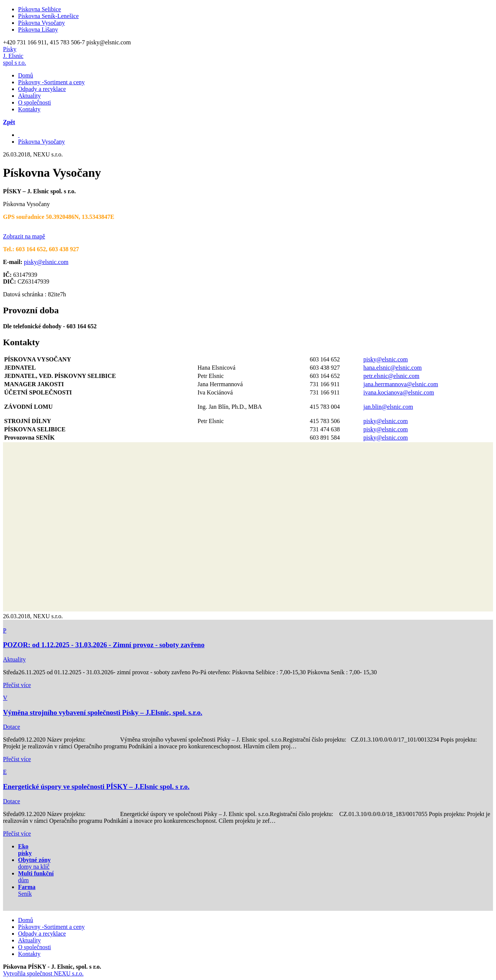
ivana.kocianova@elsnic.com (399, 392)
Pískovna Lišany (38, 30)
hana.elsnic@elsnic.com (392, 368)
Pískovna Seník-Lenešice (48, 16)
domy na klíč (34, 863)
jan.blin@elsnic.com (388, 407)
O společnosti (35, 102)
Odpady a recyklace (42, 89)
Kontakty (29, 109)
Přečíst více (17, 685)
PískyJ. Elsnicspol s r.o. (14, 56)
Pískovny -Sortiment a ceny (51, 82)
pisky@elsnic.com (46, 262)
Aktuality (29, 96)
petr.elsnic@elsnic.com (391, 376)
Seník (27, 890)
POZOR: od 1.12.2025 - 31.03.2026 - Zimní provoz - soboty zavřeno (104, 645)
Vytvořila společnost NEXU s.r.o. (43, 973)
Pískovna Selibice (39, 9)
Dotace (11, 727)
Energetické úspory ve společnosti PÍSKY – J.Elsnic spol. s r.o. (96, 787)
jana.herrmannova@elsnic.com (401, 384)
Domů (26, 75)
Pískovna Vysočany (42, 23)
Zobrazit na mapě (24, 236)
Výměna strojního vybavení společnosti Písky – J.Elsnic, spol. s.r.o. (103, 712)
